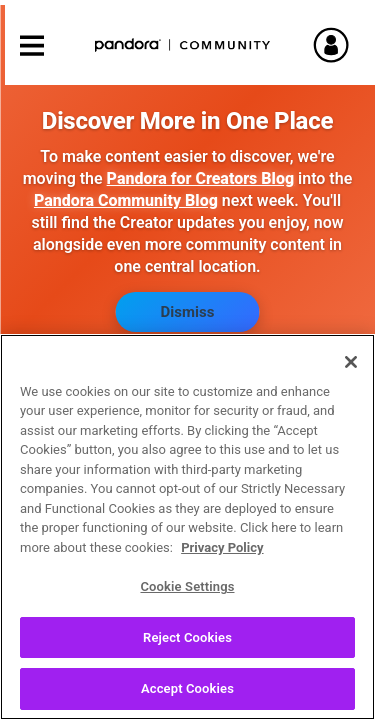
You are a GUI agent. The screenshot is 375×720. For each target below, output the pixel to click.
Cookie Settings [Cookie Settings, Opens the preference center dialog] (187, 598)
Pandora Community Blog (126, 200)
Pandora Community (183, 45)
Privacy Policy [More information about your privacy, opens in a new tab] (222, 558)
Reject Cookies (187, 648)
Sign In (340, 45)
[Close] (351, 373)
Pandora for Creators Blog (200, 178)
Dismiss (188, 312)
